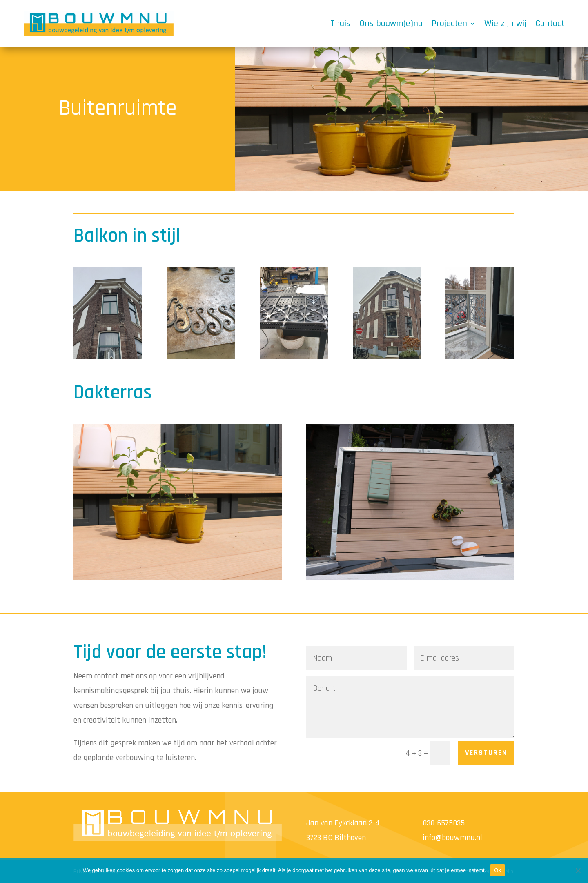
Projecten (449, 24)
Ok (498, 870)
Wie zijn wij (505, 24)
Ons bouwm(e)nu (391, 24)
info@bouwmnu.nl (452, 838)
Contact (550, 24)
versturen (486, 753)
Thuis (340, 24)
